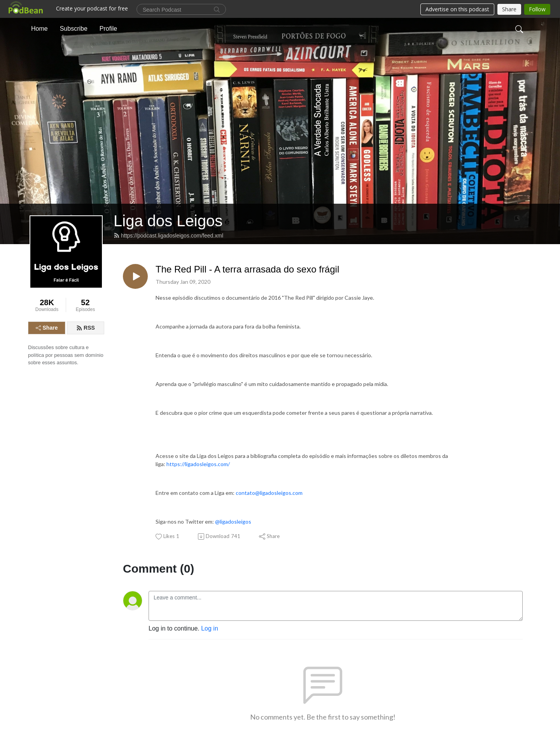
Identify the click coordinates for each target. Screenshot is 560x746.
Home (39, 29)
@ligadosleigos (233, 522)
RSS (86, 328)
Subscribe (74, 29)
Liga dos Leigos (168, 221)
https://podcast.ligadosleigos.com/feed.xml (168, 236)
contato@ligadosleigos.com (269, 493)
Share (47, 328)
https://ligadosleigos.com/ (198, 464)
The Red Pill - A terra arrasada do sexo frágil (247, 269)
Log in (210, 628)
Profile (108, 29)
